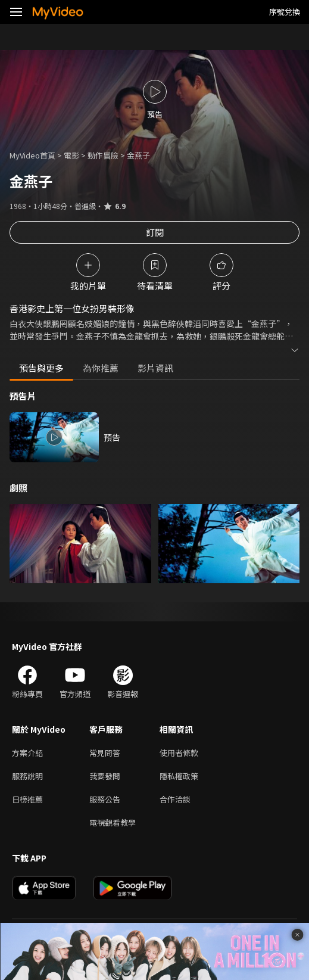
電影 (71, 155)
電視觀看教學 (113, 822)
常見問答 (105, 753)
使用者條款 (179, 753)
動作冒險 (103, 155)
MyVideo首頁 (32, 155)
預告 (112, 437)
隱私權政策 (179, 776)
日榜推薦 (27, 799)
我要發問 (105, 776)
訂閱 (155, 232)
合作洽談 (175, 799)
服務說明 (27, 776)
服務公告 (105, 799)
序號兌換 (285, 12)
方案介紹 (27, 753)
